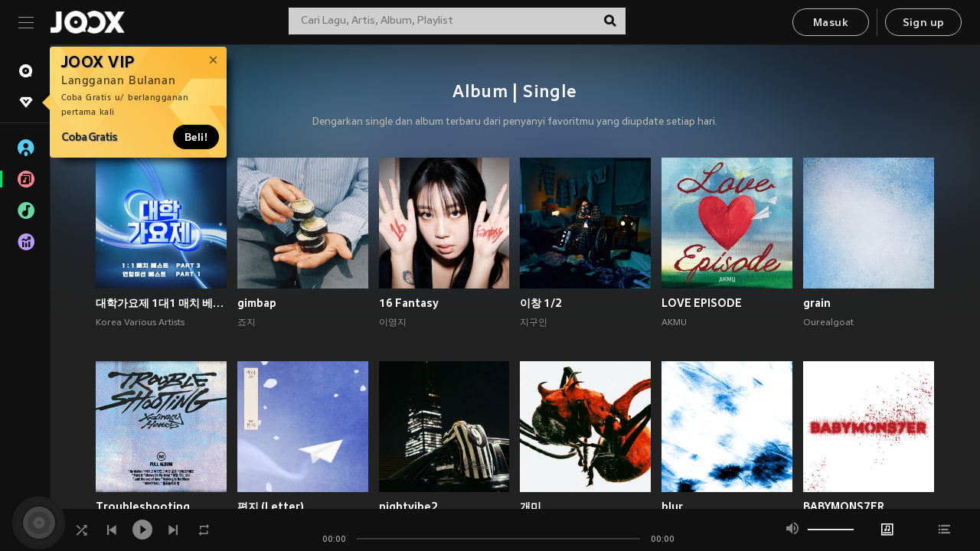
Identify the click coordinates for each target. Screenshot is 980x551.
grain (817, 303)
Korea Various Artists (140, 323)
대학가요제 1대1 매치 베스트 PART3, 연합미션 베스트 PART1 (161, 303)
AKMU (674, 323)
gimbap (257, 303)
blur (672, 507)
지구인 (534, 323)
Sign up (924, 23)
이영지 (393, 323)
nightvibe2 (408, 507)
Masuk (831, 23)
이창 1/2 (541, 303)
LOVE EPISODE (702, 303)
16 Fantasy (409, 303)
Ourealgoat (828, 323)
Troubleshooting (143, 507)
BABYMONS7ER (844, 507)
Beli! (196, 137)
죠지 (247, 323)
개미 (531, 507)
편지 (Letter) (271, 507)
